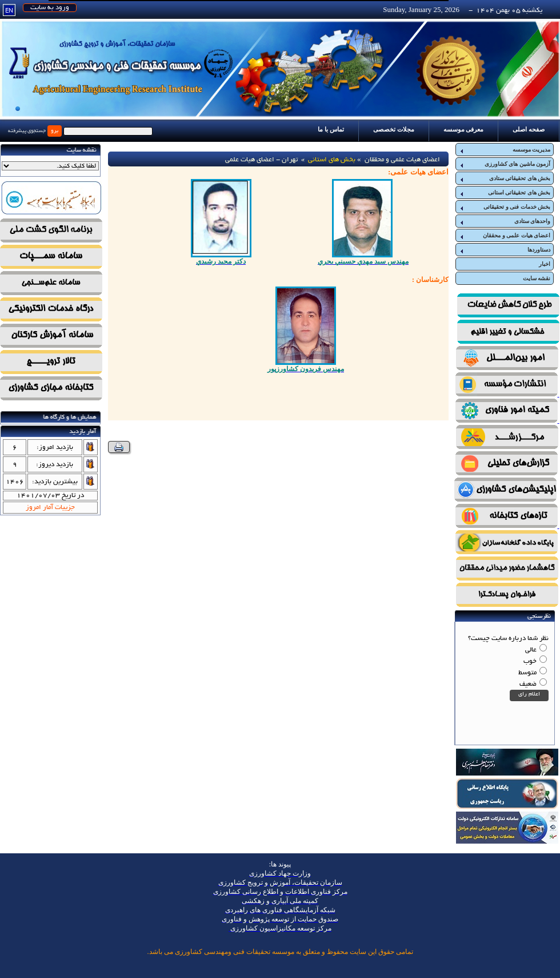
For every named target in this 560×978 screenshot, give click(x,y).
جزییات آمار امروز (50, 508)
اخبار (545, 264)
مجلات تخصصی (394, 129)
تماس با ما (331, 129)
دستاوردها (505, 250)
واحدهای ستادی (505, 221)
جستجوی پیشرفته (27, 131)
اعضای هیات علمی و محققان (505, 236)
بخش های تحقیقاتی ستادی (505, 178)
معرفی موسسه (464, 129)
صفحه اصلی (529, 129)
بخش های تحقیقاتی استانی (505, 193)
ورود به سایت (50, 8)
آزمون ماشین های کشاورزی (505, 164)
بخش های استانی (332, 160)
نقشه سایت (537, 278)
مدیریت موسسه (505, 150)
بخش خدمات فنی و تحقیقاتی (505, 207)
